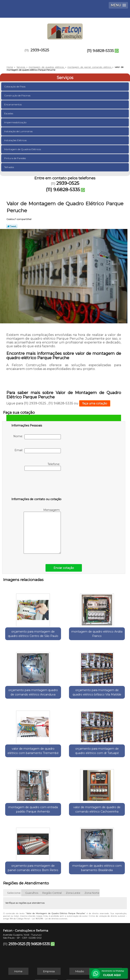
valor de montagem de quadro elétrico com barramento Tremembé (65, 701)
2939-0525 (40, 50)
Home (18, 939)
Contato (46, 950)
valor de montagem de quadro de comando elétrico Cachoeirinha (65, 766)
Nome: (37, 437)
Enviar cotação (64, 568)
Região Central (52, 860)
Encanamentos (13, 104)
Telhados (9, 167)
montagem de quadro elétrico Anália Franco (65, 634)
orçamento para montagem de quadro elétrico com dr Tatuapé (106, 701)
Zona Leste (73, 860)
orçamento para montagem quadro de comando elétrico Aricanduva (106, 636)
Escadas (9, 113)
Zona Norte (92, 860)
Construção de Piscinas (18, 95)
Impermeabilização (16, 122)
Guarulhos (32, 860)
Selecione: (14, 860)
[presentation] (37, 485)
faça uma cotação (95, 403)
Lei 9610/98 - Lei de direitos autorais (50, 886)
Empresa (49, 939)
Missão (80, 939)
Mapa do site (81, 950)
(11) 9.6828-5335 (100, 51)
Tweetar (12, 226)
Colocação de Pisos (15, 87)
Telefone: (43, 467)
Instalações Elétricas (16, 140)
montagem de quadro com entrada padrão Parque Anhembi (24, 766)
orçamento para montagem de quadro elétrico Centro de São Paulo (24, 636)
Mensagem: (42, 531)
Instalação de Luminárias (19, 131)
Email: (38, 451)
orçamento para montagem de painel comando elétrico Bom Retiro (106, 766)
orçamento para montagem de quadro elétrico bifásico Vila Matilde (24, 701)
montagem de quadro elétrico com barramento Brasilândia (65, 831)
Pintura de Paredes (15, 158)
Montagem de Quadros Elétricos (23, 149)
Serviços (65, 78)
